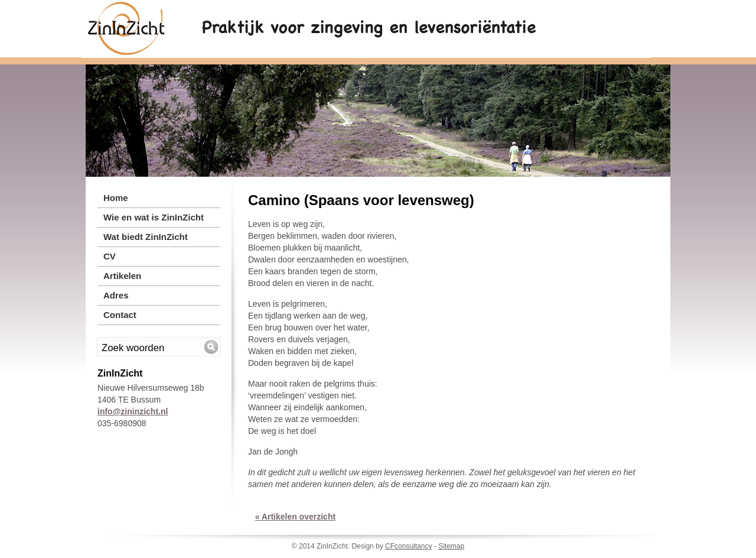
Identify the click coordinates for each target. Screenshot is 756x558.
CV (110, 256)
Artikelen (122, 276)
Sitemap (451, 546)
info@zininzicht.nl (133, 411)
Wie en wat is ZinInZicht (154, 217)
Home (116, 198)
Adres (116, 295)
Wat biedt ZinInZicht (146, 237)
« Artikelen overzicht (295, 517)
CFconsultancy (408, 546)
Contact (120, 315)
